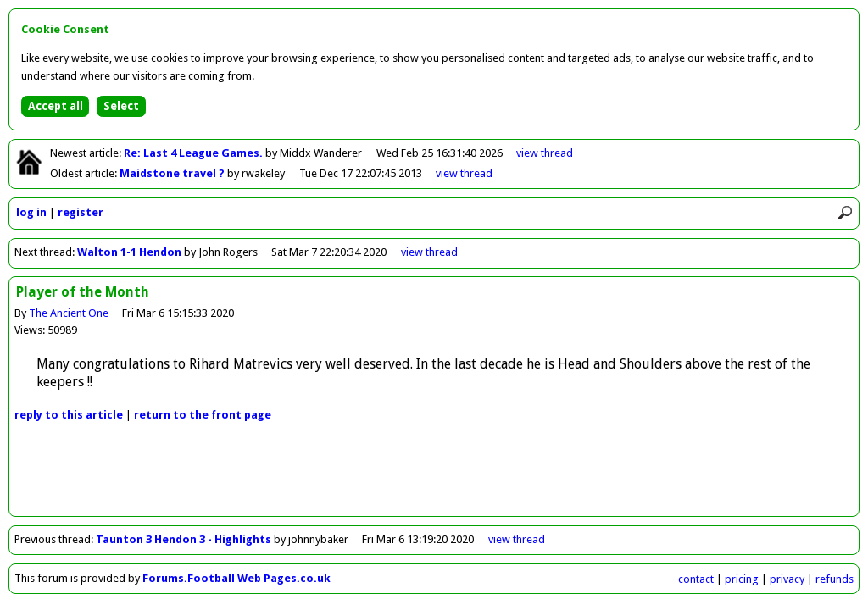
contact (696, 579)
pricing (742, 579)
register (81, 212)
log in (31, 212)
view (545, 153)
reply (69, 415)
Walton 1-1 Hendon (129, 252)
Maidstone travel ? (173, 173)
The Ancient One (69, 313)
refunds (835, 579)
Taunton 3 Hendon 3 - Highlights (185, 539)
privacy (787, 579)
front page (203, 415)
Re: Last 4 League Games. (195, 153)
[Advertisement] (434, 478)
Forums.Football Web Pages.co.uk (236, 578)
